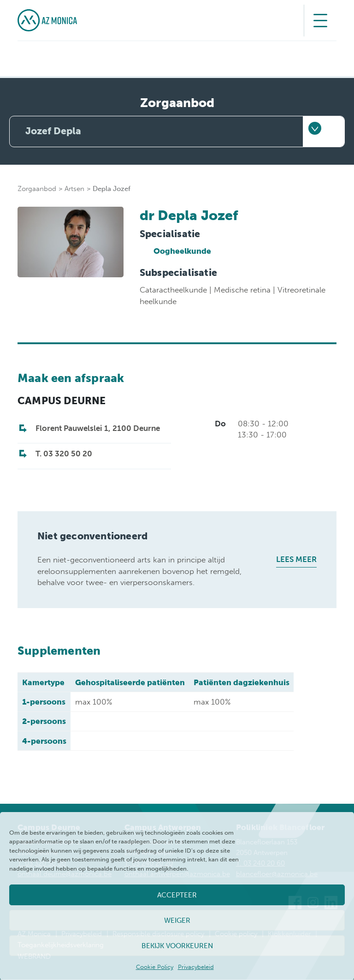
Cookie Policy (155, 967)
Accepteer (177, 895)
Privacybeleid (196, 967)
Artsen (74, 189)
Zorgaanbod (37, 189)
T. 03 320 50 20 (64, 454)
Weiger (177, 920)
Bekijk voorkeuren (177, 946)
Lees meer (296, 560)
